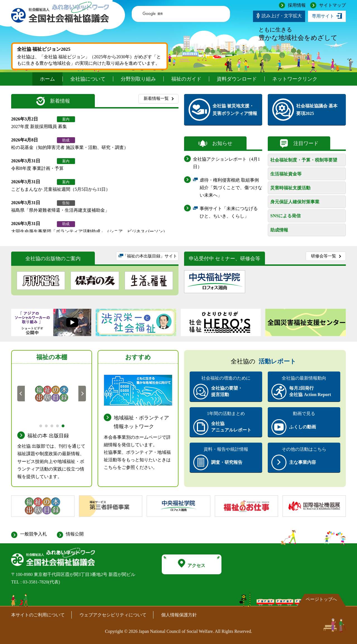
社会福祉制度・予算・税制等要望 (304, 160)
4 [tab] (57, 425)
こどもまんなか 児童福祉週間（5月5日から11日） (61, 189)
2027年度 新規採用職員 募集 (39, 126)
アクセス (192, 563)
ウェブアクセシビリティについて (113, 615)
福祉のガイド (186, 79)
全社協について (88, 79)
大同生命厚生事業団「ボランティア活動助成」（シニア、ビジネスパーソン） (89, 231)
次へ (82, 393)
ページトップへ (321, 599)
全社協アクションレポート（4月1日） (226, 163)
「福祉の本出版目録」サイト (150, 257)
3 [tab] (51, 425)
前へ (21, 393)
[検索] (176, 14)
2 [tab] (46, 425)
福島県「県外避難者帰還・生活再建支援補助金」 (60, 210)
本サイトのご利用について (38, 615)
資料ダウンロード (237, 79)
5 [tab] (63, 425)
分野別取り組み (138, 79)
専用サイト (323, 16)
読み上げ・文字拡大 (282, 16)
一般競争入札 (33, 534)
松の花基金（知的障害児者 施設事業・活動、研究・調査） (70, 147)
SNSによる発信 (285, 216)
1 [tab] (40, 425)
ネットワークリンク (295, 79)
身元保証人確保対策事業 (295, 202)
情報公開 (75, 534)
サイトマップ (332, 5)
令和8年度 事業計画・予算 (37, 168)
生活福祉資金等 (286, 174)
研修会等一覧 (324, 256)
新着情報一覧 (156, 98)
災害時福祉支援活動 (290, 188)
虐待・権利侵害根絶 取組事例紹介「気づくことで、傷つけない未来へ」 (231, 188)
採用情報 (297, 5)
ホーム (47, 79)
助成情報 (279, 230)
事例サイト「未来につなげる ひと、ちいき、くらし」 (231, 213)
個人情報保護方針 (179, 615)
